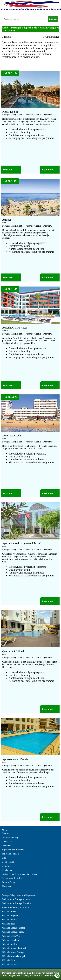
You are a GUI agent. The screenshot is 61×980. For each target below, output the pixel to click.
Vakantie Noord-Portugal (13, 956)
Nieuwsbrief (8, 842)
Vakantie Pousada (10, 964)
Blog (4, 858)
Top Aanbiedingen (10, 854)
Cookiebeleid (8, 862)
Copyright (7, 866)
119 (10, 278)
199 (10, 385)
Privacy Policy (9, 882)
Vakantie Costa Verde (12, 936)
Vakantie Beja (8, 924)
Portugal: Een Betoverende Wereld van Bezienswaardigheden (20, 876)
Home (5, 28)
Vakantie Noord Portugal (13, 952)
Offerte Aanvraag (10, 837)
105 (10, 170)
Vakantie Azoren (10, 920)
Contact (6, 833)
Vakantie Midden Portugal (14, 948)
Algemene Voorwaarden (13, 850)
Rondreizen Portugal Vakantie (16, 907)
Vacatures (6, 886)
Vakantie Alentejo (10, 912)
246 (10, 493)
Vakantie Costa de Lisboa (14, 928)
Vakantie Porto (9, 960)
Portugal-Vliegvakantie (24, 28)
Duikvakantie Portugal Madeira (16, 903)
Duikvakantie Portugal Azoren (16, 899)
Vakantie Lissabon (10, 940)
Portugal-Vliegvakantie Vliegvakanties (20, 895)
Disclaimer (7, 870)
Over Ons (6, 846)
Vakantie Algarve (49, 28)
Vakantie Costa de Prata (13, 932)
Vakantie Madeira (10, 944)
